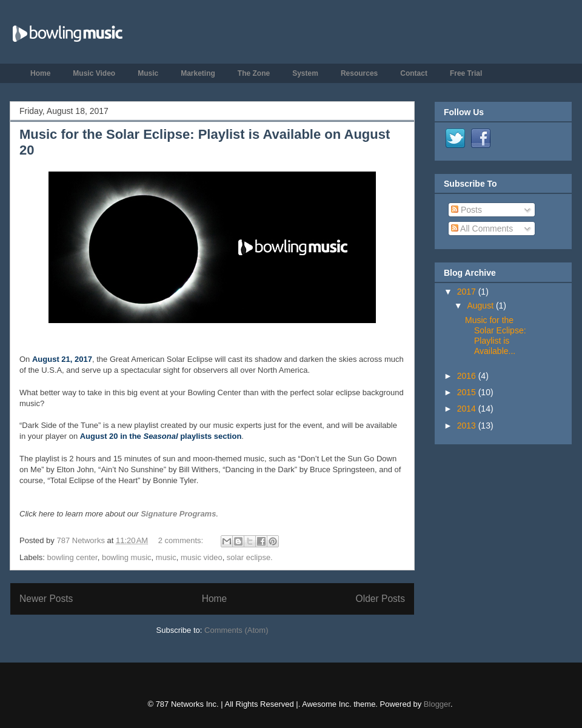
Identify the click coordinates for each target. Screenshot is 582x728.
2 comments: (182, 540)
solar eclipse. (250, 557)
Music (148, 73)
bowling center (72, 557)
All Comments (482, 229)
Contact (414, 73)
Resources (359, 73)
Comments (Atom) (236, 630)
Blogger (437, 704)
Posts (467, 210)
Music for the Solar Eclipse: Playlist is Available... (496, 335)
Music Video (94, 73)
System (305, 73)
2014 (468, 409)
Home (40, 73)
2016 (468, 376)
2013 (468, 426)
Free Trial (466, 73)
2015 (468, 392)
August (481, 306)
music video (202, 557)
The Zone (254, 73)
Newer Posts (46, 599)
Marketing (198, 73)
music (166, 557)
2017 (468, 292)
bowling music (127, 557)
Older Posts (380, 599)
